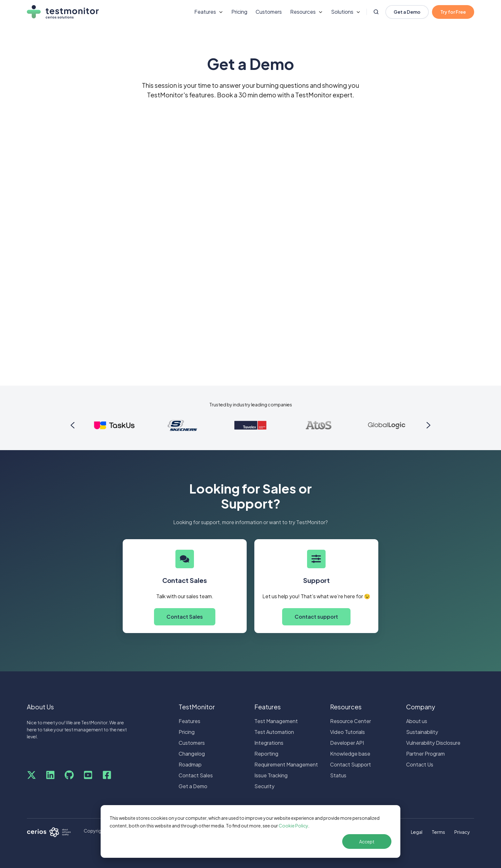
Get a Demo (407, 12)
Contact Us (420, 764)
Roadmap (190, 764)
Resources (346, 707)
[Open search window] (376, 12)
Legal (417, 832)
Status (338, 775)
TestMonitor (197, 707)
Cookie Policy (293, 826)
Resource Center (351, 721)
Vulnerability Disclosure (433, 743)
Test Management (276, 721)
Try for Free (453, 12)
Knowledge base (350, 754)
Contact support (316, 617)
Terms (438, 832)
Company (421, 707)
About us (417, 721)
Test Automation (274, 732)
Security (264, 786)
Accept (367, 842)
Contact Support (351, 764)
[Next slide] (428, 425)
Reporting (266, 754)
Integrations (269, 743)
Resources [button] (303, 12)
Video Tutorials (347, 732)
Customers (269, 12)
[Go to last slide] (73, 425)
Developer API (347, 743)
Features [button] (205, 12)
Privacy (462, 832)
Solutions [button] (342, 12)
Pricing (239, 12)
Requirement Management (286, 764)
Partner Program (425, 754)
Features (189, 721)
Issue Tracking (271, 775)
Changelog (192, 754)
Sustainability (422, 732)
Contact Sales (185, 617)
